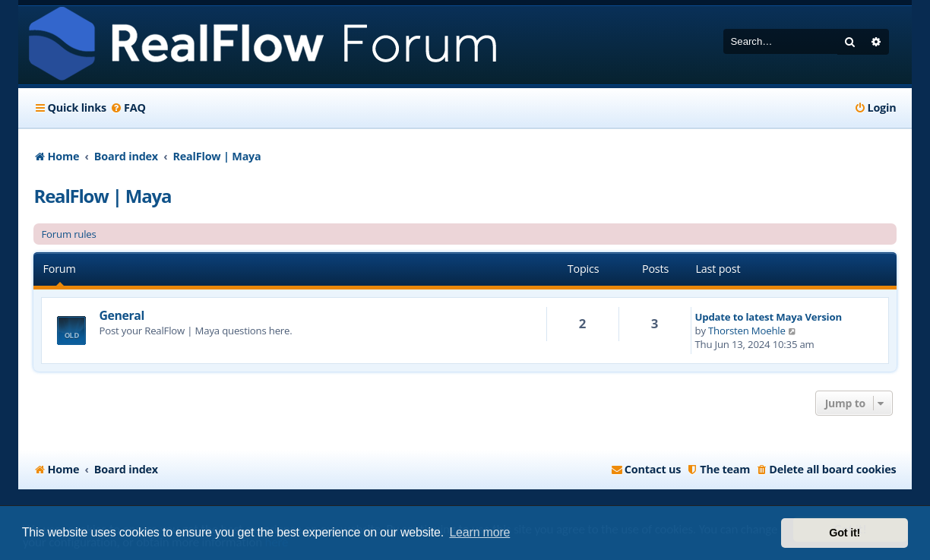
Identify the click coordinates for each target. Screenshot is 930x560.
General (121, 315)
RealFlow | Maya (102, 196)
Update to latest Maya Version (769, 317)
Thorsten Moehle (747, 331)
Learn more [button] (479, 532)
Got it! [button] (845, 533)
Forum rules (68, 234)
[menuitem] (128, 108)
